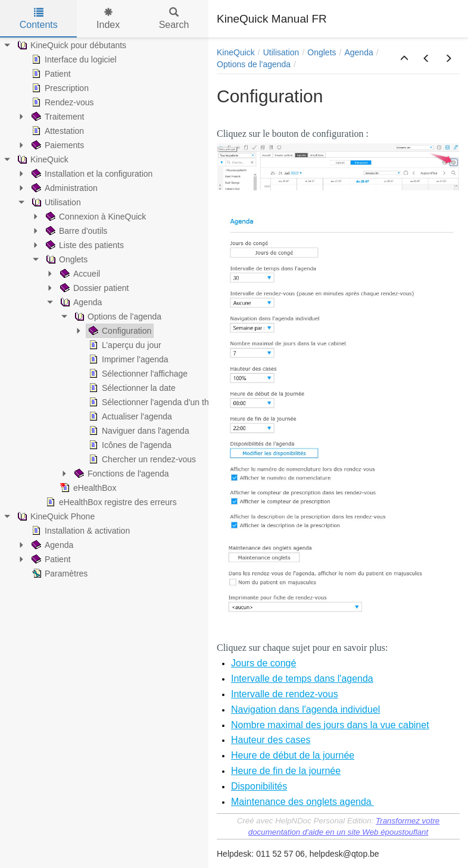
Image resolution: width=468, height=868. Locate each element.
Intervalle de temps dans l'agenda (302, 679)
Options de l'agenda (254, 64)
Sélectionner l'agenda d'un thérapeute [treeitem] (164, 402)
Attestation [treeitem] (57, 131)
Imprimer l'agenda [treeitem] (127, 359)
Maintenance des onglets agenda (302, 802)
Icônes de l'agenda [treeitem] (129, 445)
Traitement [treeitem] (57, 117)
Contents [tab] (39, 19)
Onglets (322, 52)
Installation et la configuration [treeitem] (91, 174)
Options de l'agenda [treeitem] (117, 317)
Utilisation (281, 52)
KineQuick (236, 52)
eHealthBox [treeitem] (87, 488)
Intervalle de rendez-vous (285, 694)
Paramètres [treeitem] (58, 574)
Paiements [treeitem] (57, 145)
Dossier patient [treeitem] (93, 288)
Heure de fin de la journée (286, 771)
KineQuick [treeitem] (42, 159)
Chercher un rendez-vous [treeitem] (141, 459)
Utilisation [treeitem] (55, 202)
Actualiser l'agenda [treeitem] (129, 416)
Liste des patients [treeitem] (84, 245)
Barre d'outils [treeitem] (75, 231)
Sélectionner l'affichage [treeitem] (137, 374)
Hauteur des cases (271, 740)
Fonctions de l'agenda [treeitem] (121, 474)
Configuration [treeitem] (119, 331)
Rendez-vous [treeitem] (62, 102)
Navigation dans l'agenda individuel (305, 709)
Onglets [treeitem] (65, 259)
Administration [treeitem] (63, 188)
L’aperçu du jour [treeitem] (124, 345)
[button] (404, 59)
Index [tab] (108, 19)
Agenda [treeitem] (80, 302)
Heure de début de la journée (293, 755)
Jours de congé (263, 663)
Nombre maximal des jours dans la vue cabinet (330, 725)
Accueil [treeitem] (79, 274)
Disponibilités (259, 786)
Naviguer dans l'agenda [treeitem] (138, 431)
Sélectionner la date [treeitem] (131, 388)
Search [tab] (174, 19)
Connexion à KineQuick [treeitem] (95, 217)
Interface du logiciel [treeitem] (73, 59)
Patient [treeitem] (50, 74)
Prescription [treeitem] (59, 88)
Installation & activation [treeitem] (79, 531)
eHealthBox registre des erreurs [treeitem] (110, 502)
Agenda (358, 52)
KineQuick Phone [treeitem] (55, 516)
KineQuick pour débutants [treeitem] (71, 45)
